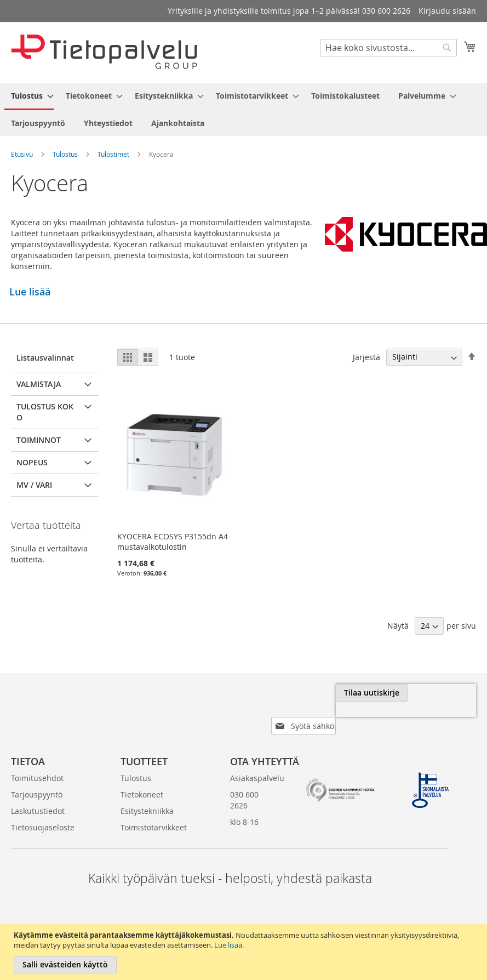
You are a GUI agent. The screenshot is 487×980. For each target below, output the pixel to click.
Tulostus (65, 154)
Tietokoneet (142, 777)
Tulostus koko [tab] (45, 412)
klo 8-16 (244, 804)
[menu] (243, 109)
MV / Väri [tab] (34, 485)
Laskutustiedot (38, 793)
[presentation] (353, 718)
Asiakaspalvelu (257, 760)
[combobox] (388, 48)
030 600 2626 (244, 782)
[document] (245, 952)
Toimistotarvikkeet (154, 810)
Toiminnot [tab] (39, 440)
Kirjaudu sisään (447, 11)
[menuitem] (29, 96)
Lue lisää (228, 945)
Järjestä (366, 357)
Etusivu (22, 154)
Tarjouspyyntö (37, 777)
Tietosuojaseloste (43, 810)
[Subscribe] (440, 693)
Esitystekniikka (147, 793)
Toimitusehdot (37, 760)
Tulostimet (113, 154)
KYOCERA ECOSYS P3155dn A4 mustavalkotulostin (173, 542)
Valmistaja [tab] (39, 384)
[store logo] (104, 52)
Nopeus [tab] (32, 462)
